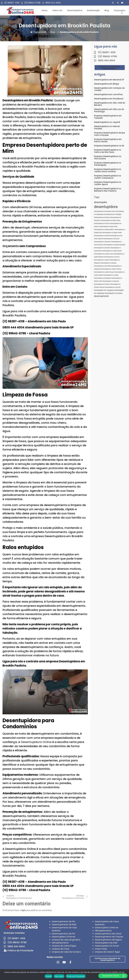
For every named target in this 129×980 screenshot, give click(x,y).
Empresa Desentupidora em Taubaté (108, 117)
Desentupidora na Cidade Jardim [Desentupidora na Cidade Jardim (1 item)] (112, 233)
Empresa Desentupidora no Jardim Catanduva (108, 177)
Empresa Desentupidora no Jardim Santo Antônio (108, 170)
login (23, 910)
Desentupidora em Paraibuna (109, 99)
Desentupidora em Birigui (107, 84)
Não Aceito (59, 976)
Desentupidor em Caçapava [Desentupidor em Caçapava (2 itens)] (104, 290)
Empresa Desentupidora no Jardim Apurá (108, 183)
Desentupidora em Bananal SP (109, 80)
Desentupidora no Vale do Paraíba (107, 127)
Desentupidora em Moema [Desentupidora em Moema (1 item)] (102, 217)
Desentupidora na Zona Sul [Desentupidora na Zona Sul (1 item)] (111, 239)
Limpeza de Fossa (60, 949)
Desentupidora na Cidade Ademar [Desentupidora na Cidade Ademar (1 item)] (104, 230)
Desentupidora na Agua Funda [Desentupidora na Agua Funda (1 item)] (108, 226)
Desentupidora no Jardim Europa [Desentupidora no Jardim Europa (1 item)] (104, 272)
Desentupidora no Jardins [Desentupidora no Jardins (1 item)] (111, 275)
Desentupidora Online (36, 742)
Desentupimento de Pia (63, 921)
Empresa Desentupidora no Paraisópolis (108, 164)
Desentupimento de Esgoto (108, 940)
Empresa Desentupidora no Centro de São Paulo (108, 151)
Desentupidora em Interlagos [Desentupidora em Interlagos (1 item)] (113, 214)
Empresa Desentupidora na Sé (109, 146)
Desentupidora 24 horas (107, 946)
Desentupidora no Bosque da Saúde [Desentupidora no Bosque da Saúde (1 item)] (115, 245)
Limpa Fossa (101, 949)
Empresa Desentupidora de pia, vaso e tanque (110, 134)
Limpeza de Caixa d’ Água (107, 952)
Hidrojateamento (60, 943)
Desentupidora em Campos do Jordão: (109, 89)
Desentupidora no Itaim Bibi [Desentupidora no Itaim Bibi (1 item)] (102, 266)
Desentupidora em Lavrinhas (108, 94)
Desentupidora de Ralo (106, 943)
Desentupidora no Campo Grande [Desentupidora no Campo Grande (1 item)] (112, 251)
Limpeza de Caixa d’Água (64, 946)
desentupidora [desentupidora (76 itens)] (106, 207)
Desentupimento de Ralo (64, 925)
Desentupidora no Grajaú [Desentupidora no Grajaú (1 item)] (101, 260)
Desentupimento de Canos (108, 934)
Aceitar (49, 976)
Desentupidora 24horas (63, 937)
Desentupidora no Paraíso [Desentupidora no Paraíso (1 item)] (102, 284)
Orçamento (11, 246)
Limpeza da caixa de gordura (66, 940)
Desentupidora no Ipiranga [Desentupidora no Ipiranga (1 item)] (108, 263)
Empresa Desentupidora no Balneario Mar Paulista (108, 190)
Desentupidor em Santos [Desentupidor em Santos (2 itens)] (114, 293)
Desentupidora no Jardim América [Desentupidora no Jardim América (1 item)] (111, 269)
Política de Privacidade (76, 976)
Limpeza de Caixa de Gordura (66, 952)
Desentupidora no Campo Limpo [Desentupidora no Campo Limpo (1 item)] (104, 254)
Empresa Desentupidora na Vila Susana (108, 157)
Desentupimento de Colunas (109, 937)
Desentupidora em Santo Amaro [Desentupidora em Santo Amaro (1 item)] (111, 220)
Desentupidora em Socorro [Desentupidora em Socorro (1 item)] (102, 223)
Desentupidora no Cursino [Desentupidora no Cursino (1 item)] (112, 257)
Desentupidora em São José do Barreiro (110, 104)
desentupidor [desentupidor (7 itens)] (101, 202)
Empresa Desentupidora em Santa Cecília (108, 140)
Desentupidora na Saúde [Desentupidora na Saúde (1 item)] (101, 236)
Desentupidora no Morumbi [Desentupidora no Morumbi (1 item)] (111, 281)
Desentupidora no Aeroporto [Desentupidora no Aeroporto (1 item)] (103, 242)
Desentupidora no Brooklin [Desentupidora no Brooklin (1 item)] (102, 248)
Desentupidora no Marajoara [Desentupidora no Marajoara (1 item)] (103, 278)
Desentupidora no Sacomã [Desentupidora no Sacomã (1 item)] (113, 287)
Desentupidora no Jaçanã (107, 122)
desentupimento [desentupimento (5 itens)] (102, 296)
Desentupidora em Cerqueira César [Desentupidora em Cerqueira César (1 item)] (104, 211)
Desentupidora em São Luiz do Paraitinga (109, 110)
